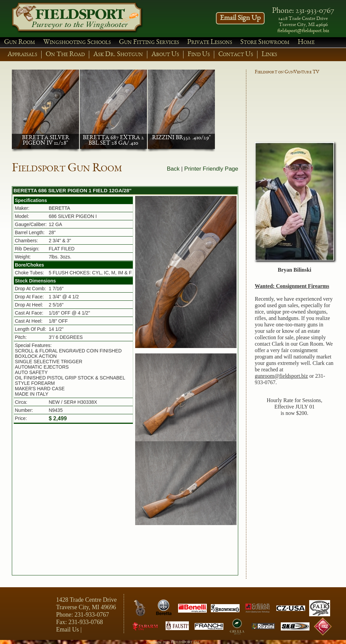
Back (173, 169)
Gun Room (20, 42)
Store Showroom (265, 42)
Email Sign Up (240, 18)
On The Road (65, 55)
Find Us (199, 55)
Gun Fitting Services (149, 42)
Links (269, 55)
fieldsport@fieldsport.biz (303, 31)
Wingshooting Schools (77, 42)
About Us (165, 55)
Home (306, 42)
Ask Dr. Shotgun (118, 55)
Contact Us (236, 55)
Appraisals (22, 55)
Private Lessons (210, 42)
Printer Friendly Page (211, 169)
